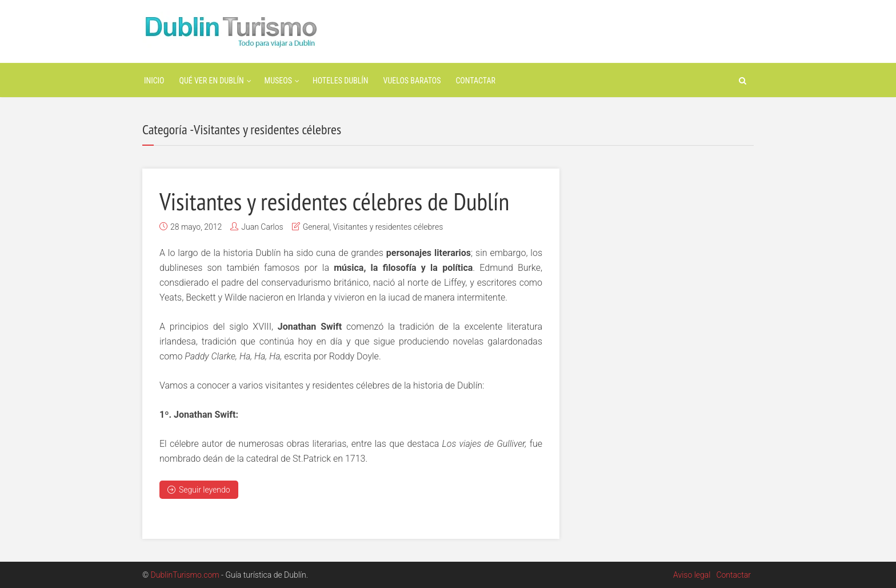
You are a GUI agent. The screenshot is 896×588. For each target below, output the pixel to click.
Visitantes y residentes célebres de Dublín (343, 201)
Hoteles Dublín (341, 81)
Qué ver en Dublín (212, 81)
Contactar (475, 81)
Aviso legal (692, 575)
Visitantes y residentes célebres (388, 227)
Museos (278, 81)
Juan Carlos (262, 227)
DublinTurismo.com (185, 575)
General (316, 227)
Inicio (154, 81)
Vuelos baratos (412, 81)
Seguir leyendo (199, 490)
